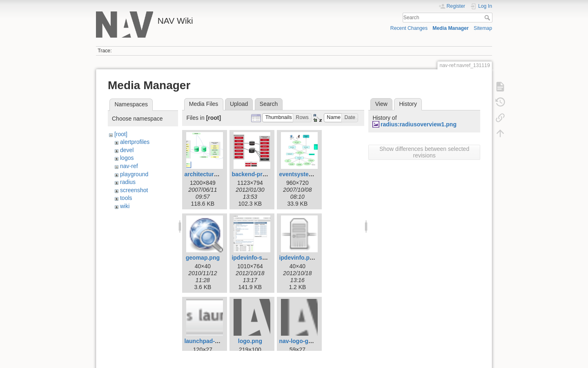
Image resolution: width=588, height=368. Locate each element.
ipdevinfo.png (298, 258)
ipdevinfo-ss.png (254, 258)
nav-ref (129, 166)
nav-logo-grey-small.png (312, 341)
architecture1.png (208, 174)
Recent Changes (409, 28)
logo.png (250, 341)
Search (488, 18)
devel (127, 150)
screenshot (134, 190)
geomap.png (203, 258)
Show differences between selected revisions (424, 152)
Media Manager (451, 28)
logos (127, 158)
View (381, 104)
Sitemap (483, 28)
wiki (125, 206)
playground (134, 174)
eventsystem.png (302, 174)
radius (128, 182)
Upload (239, 104)
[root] (121, 134)
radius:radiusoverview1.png (419, 124)
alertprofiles (135, 142)
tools (126, 198)
